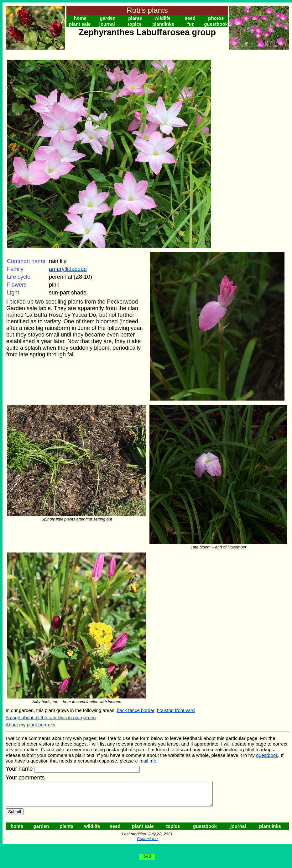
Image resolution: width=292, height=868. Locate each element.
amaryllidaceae (68, 269)
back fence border (136, 710)
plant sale (80, 24)
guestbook (216, 24)
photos (216, 18)
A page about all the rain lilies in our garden (51, 717)
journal (107, 24)
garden (108, 18)
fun (191, 24)
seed (190, 18)
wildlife (163, 18)
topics (135, 24)
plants (135, 18)
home (80, 18)
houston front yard (176, 710)
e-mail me (146, 761)
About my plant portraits (30, 725)
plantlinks (163, 24)
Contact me (147, 843)
